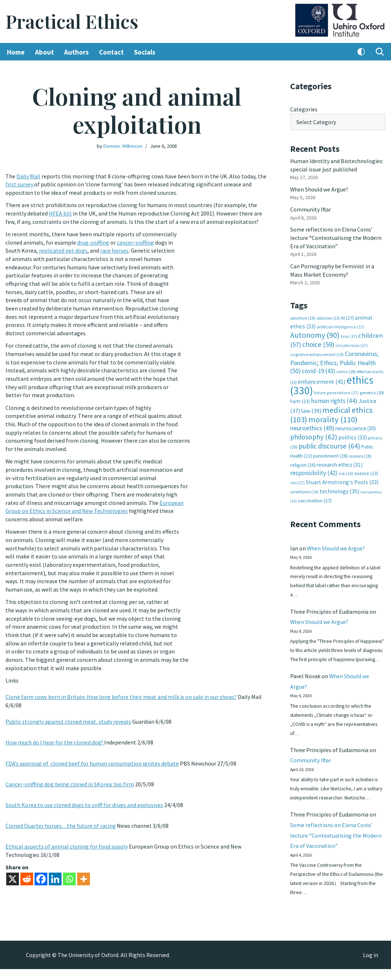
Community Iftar (311, 209)
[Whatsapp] (69, 873)
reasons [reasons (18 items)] (360, 453)
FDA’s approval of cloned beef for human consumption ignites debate (92, 758)
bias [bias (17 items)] (349, 334)
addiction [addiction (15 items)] (328, 316)
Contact (111, 52)
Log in (371, 966)
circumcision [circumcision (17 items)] (351, 343)
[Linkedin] (55, 873)
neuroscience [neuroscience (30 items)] (356, 426)
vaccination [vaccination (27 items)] (315, 497)
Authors (76, 52)
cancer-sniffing (135, 242)
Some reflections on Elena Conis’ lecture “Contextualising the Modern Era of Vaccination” (336, 237)
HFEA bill (60, 213)
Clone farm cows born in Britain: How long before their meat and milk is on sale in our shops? (121, 692)
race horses (114, 250)
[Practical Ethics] (72, 22)
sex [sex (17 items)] (297, 479)
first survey (20, 184)
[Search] (380, 52)
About (44, 52)
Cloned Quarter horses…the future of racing (61, 820)
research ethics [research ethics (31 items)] (340, 461)
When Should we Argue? (319, 189)
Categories (304, 109)
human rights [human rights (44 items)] (334, 399)
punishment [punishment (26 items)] (330, 453)
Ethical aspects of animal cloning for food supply (67, 840)
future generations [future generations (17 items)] (336, 390)
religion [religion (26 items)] (303, 462)
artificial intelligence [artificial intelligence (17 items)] (341, 325)
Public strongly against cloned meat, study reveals (68, 716)
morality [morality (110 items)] (333, 416)
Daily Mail (28, 176)
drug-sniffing (93, 242)
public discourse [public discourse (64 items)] (329, 443)
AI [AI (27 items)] (347, 316)
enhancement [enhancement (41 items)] (322, 379)
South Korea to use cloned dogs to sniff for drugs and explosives (84, 799)
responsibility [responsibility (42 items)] (314, 470)
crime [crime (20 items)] (346, 369)
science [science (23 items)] (366, 471)
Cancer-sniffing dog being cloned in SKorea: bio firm (70, 778)
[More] (84, 873)
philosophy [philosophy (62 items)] (314, 434)
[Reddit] (27, 873)
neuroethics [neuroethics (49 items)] (312, 425)
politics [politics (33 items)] (353, 434)
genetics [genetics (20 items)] (372, 390)
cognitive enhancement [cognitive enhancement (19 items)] (317, 353)
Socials (145, 52)
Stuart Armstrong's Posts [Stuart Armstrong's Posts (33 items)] (342, 479)
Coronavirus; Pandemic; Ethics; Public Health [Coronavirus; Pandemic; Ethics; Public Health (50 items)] (334, 360)
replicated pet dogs (63, 250)
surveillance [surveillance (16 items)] (304, 488)
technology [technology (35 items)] (339, 487)
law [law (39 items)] (311, 408)
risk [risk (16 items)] (346, 471)
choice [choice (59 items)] (318, 343)
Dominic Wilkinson (123, 146)
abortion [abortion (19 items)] (303, 316)
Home (16, 52)
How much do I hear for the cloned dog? (55, 737)
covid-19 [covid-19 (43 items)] (319, 369)
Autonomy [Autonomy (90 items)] (315, 333)
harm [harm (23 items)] (300, 399)
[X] (13, 873)
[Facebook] (41, 873)
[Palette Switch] (361, 52)
